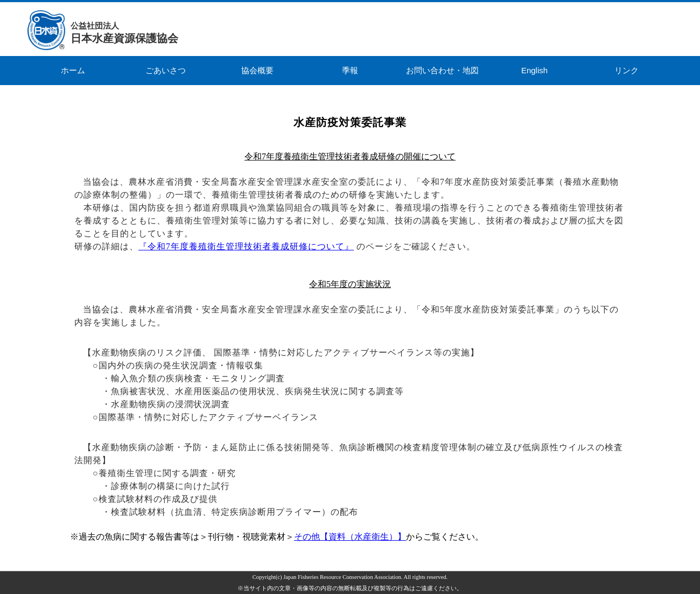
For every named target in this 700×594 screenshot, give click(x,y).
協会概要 (257, 70)
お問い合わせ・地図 (442, 70)
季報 (350, 70)
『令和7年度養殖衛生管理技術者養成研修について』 (246, 246)
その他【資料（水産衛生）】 (350, 537)
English (534, 70)
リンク (626, 70)
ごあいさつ (166, 70)
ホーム (73, 70)
